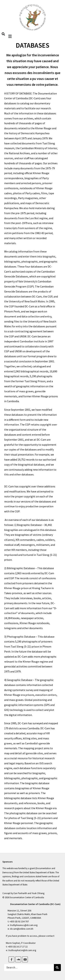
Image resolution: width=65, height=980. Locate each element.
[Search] (57, 968)
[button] (10, 36)
